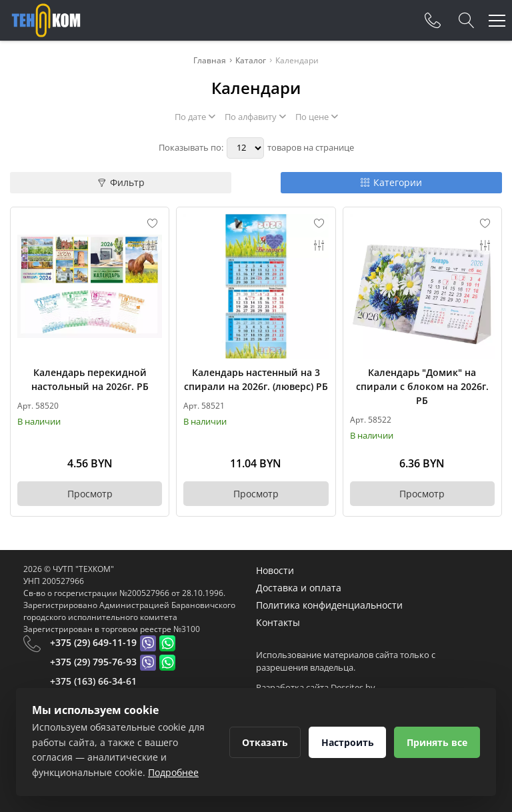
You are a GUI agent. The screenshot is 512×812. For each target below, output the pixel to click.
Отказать (264, 742)
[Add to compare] (153, 245)
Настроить (347, 742)
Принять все (437, 742)
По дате (195, 117)
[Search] (467, 21)
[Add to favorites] (153, 223)
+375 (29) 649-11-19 (93, 642)
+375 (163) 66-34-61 (93, 681)
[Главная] (46, 20)
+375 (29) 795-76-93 (93, 662)
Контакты (278, 622)
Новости (275, 570)
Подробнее (173, 772)
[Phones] (433, 21)
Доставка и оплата (299, 588)
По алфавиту (255, 117)
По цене (317, 117)
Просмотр (90, 494)
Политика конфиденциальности (329, 605)
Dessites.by (353, 687)
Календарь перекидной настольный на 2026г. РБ (90, 379)
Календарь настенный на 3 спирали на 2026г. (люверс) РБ (256, 379)
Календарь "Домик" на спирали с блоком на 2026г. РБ (422, 386)
